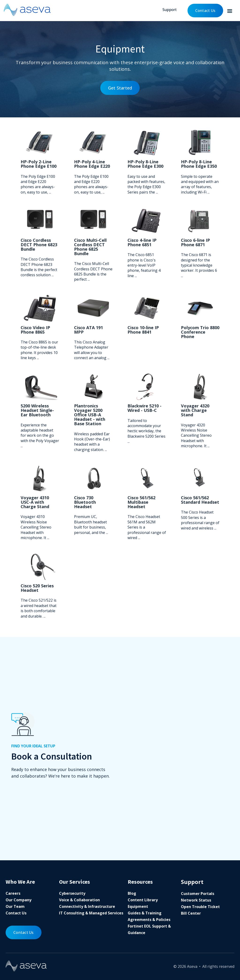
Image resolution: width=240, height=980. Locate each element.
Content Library (143, 900)
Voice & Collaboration (79, 900)
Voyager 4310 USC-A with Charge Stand (35, 502)
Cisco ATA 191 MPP (88, 330)
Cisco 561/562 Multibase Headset (141, 502)
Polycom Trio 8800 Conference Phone (200, 332)
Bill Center (191, 913)
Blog (132, 893)
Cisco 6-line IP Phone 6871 (195, 242)
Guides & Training (145, 913)
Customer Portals (198, 894)
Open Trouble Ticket (200, 907)
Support (170, 10)
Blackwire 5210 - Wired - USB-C (144, 408)
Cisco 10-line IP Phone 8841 (143, 330)
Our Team (15, 906)
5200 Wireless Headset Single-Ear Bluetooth (37, 410)
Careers (13, 893)
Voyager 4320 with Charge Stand (195, 410)
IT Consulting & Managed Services (91, 913)
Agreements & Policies (149, 920)
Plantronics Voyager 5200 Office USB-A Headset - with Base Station (90, 415)
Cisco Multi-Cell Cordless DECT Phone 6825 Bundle (90, 247)
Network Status (196, 900)
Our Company (19, 900)
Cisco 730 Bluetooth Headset (85, 502)
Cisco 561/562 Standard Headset (200, 500)
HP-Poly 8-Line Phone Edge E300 (145, 164)
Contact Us (205, 11)
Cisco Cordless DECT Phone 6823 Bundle (39, 245)
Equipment (138, 906)
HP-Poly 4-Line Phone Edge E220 (92, 164)
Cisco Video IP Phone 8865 (35, 330)
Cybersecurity (72, 893)
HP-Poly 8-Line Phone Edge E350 (199, 164)
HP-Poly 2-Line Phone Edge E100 (39, 164)
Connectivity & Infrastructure (87, 906)
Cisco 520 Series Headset (37, 588)
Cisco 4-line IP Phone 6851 (142, 242)
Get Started (120, 88)
